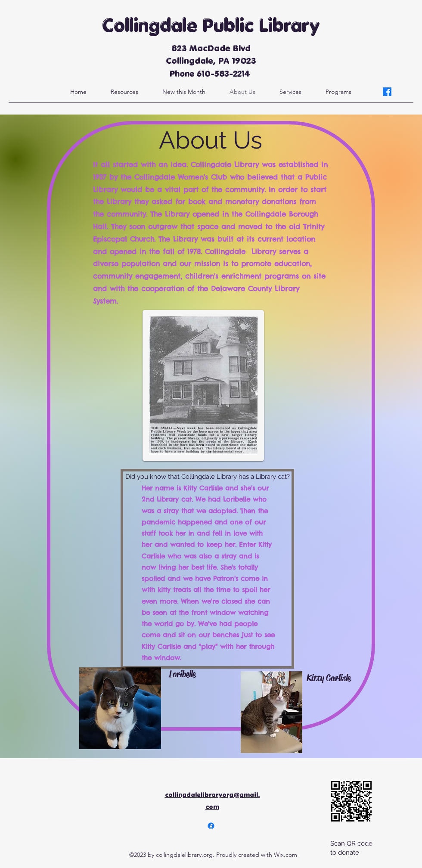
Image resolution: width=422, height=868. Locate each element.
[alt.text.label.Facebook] (387, 92)
